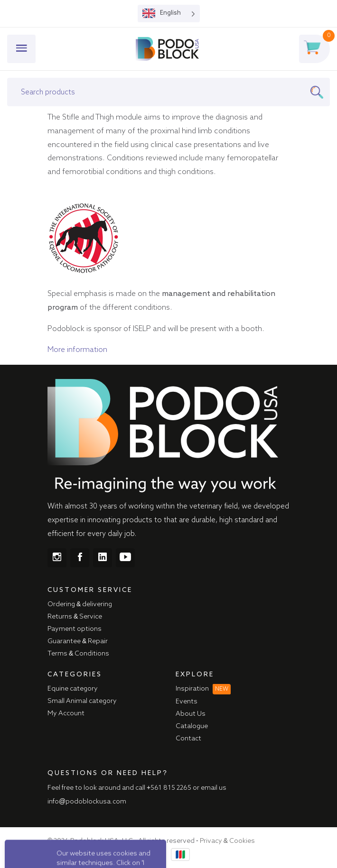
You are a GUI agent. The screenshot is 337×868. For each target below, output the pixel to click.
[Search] (320, 92)
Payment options (75, 629)
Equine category (73, 689)
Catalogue (192, 726)
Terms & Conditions (78, 654)
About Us (191, 714)
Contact (188, 739)
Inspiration (203, 689)
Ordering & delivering (80, 604)
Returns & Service (75, 617)
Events (187, 702)
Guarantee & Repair (78, 641)
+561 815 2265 (169, 788)
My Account (66, 713)
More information (77, 350)
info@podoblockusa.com (87, 802)
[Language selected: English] (169, 14)
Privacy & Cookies (227, 841)
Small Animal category (82, 701)
